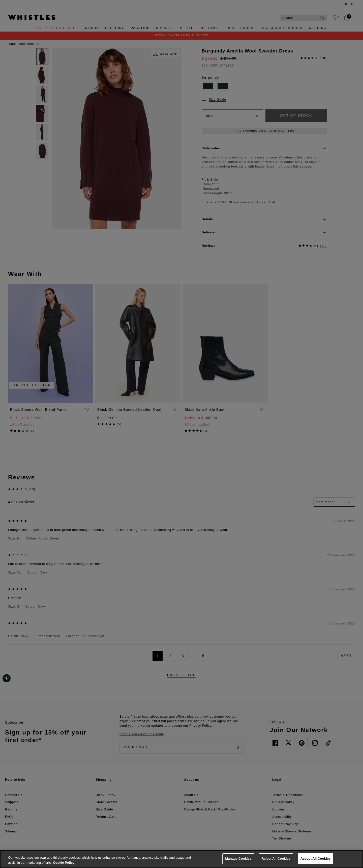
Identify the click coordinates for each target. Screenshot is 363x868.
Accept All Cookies (316, 859)
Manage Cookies (238, 859)
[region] (181, 859)
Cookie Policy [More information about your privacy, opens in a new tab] (64, 863)
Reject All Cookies (276, 859)
